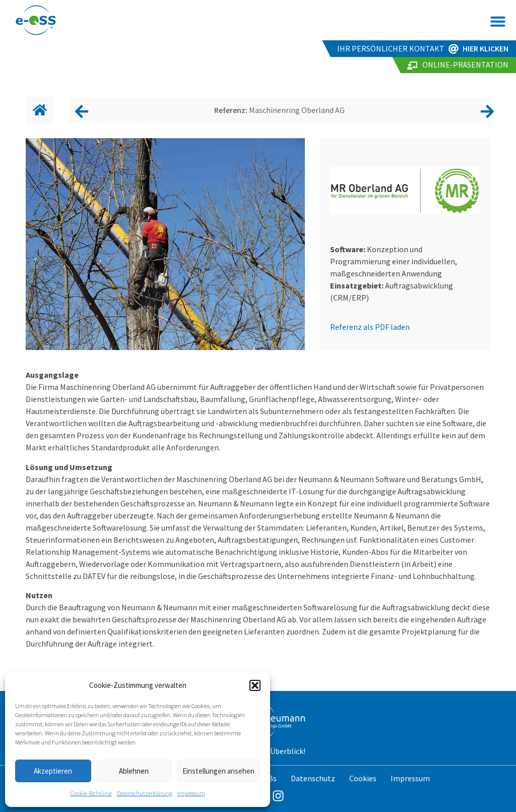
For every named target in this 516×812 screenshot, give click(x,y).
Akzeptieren (53, 771)
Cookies (363, 778)
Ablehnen (134, 771)
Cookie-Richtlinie (91, 793)
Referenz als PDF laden (370, 327)
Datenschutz (313, 778)
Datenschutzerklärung (145, 793)
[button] (255, 685)
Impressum (191, 793)
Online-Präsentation (465, 65)
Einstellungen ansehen (218, 771)
